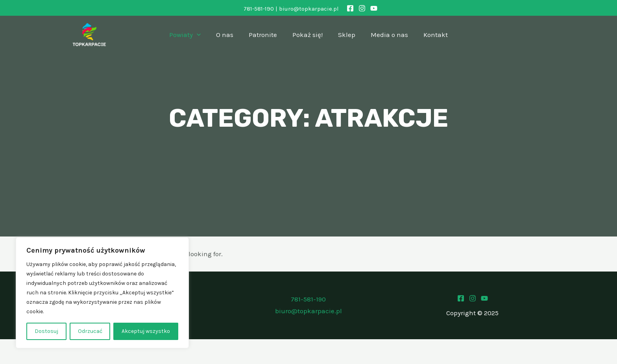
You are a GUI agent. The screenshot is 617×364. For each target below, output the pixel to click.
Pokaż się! (308, 35)
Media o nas (385, 35)
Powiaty (191, 35)
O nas (229, 35)
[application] (203, 35)
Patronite (265, 35)
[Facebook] (350, 8)
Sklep (345, 35)
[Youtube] (484, 298)
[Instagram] (362, 8)
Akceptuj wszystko (146, 331)
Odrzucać (90, 331)
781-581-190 (259, 9)
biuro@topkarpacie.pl (309, 9)
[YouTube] (374, 8)
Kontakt (430, 35)
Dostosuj (46, 331)
